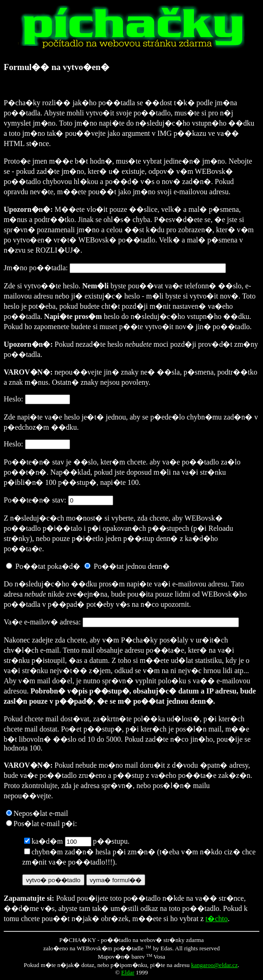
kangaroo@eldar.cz (214, 965)
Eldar (128, 972)
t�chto (217, 919)
